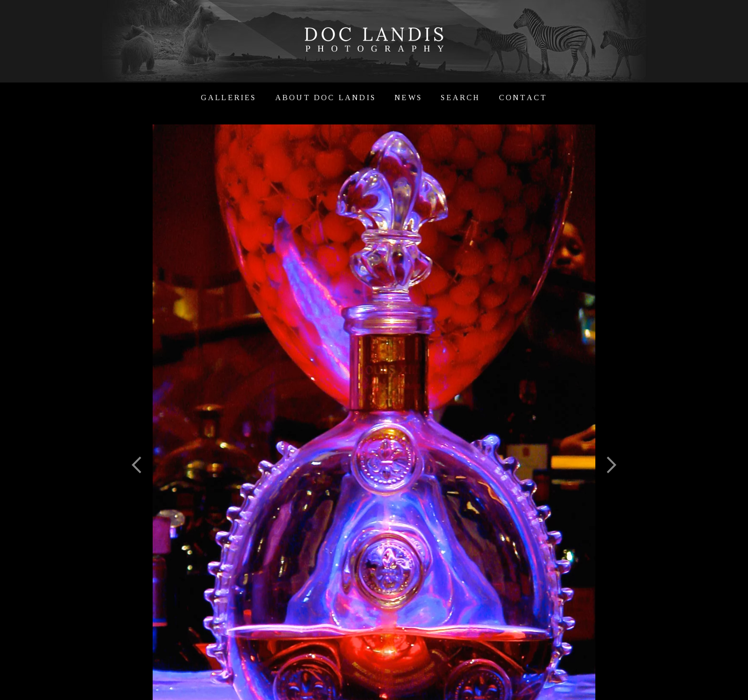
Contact (523, 98)
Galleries (229, 98)
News (408, 98)
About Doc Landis (326, 98)
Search (460, 98)
